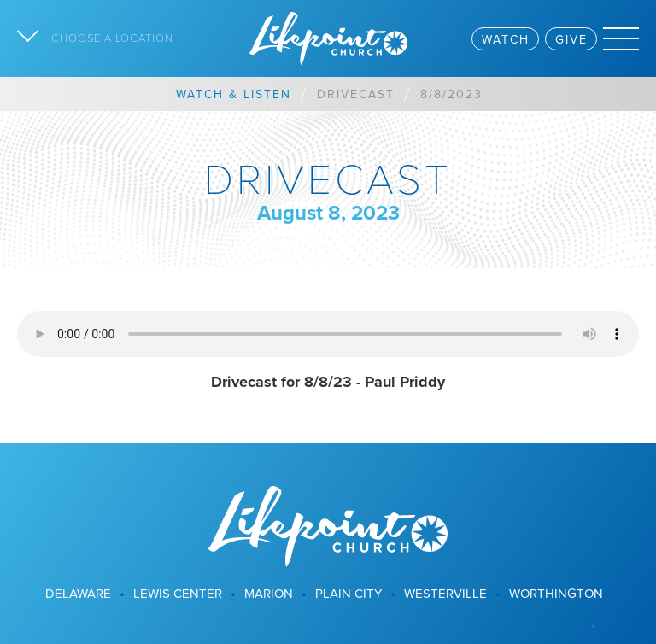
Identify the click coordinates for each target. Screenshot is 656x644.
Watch (506, 39)
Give (571, 39)
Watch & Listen (234, 94)
